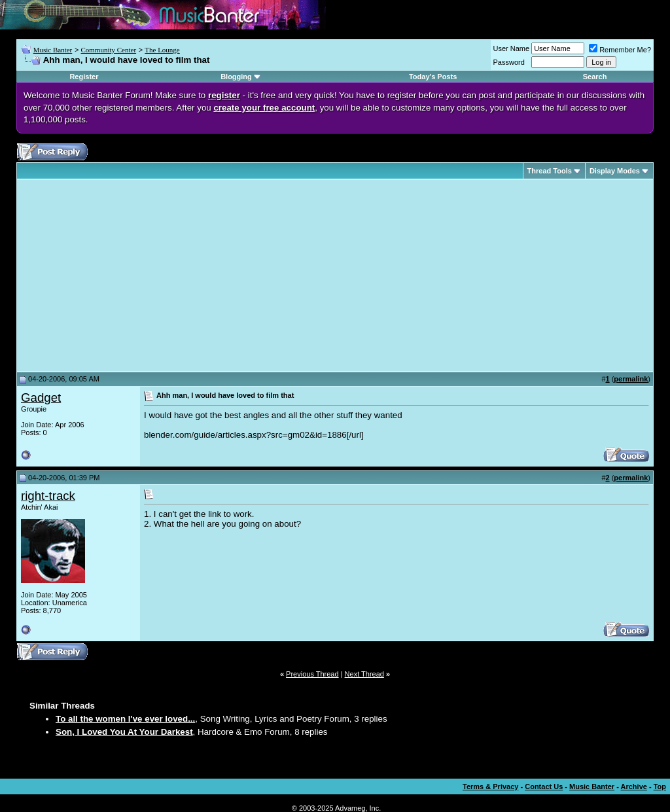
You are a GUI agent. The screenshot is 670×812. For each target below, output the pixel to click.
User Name (512, 48)
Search (595, 77)
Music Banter (53, 50)
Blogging (236, 77)
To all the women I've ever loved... (125, 719)
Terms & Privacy (490, 786)
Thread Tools (550, 171)
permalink (631, 379)
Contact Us (544, 786)
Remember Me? (620, 50)
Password (509, 62)
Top (660, 786)
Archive (634, 786)
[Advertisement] (131, 275)
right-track (48, 496)
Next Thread (364, 674)
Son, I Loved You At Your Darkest (124, 732)
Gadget (41, 397)
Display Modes (615, 171)
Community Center (108, 50)
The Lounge (162, 50)
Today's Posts (433, 77)
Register (84, 77)
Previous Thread (312, 674)
